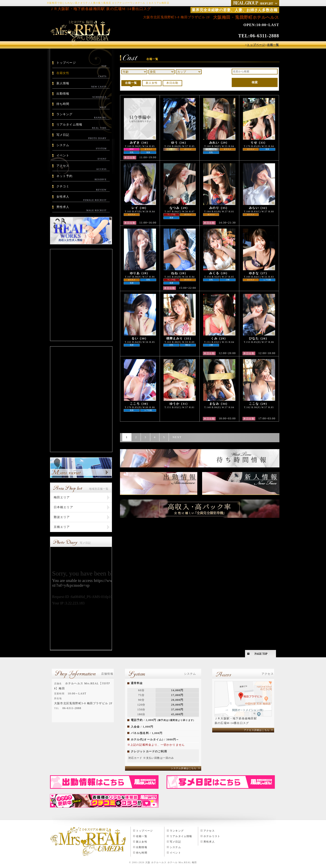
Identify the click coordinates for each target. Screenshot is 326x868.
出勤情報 (82, 95)
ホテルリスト (212, 836)
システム (82, 147)
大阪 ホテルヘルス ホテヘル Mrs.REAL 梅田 (171, 862)
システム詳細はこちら (184, 768)
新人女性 (152, 83)
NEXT (177, 437)
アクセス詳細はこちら (257, 730)
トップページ (82, 64)
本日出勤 (172, 83)
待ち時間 (82, 106)
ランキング (82, 116)
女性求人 (82, 198)
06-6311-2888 (265, 36)
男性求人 (82, 209)
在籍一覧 (131, 83)
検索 (255, 82)
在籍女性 (82, 75)
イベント (82, 157)
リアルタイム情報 (82, 126)
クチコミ (82, 188)
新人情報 (82, 85)
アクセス (82, 167)
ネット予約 (82, 178)
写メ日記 (82, 136)
